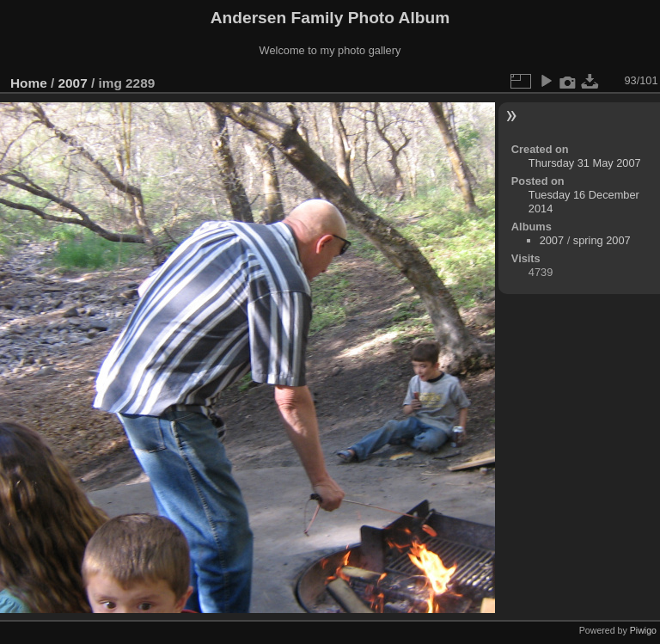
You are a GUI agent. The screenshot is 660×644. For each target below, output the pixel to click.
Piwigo (643, 630)
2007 (73, 83)
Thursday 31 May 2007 (585, 163)
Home (29, 83)
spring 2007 (602, 240)
